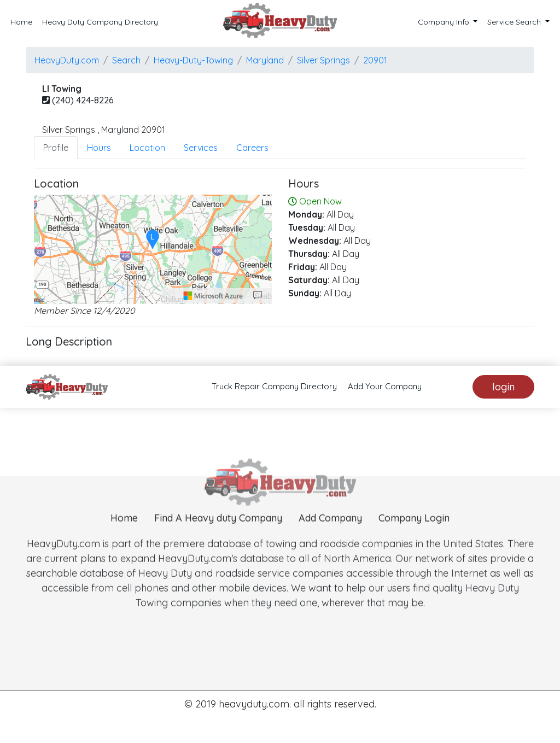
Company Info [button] (445, 22)
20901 (375, 60)
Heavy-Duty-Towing (193, 60)
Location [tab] (147, 148)
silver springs (323, 60)
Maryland (265, 60)
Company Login (414, 534)
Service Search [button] (515, 22)
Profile (56, 148)
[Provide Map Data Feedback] (258, 296)
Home (21, 22)
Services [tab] (201, 148)
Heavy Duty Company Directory (100, 22)
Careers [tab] (252, 148)
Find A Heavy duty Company (218, 534)
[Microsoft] (213, 296)
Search (126, 60)
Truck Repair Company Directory (274, 386)
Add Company (330, 534)
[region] (153, 249)
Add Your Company (385, 386)
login (503, 387)
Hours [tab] (99, 148)
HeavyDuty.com (67, 60)
